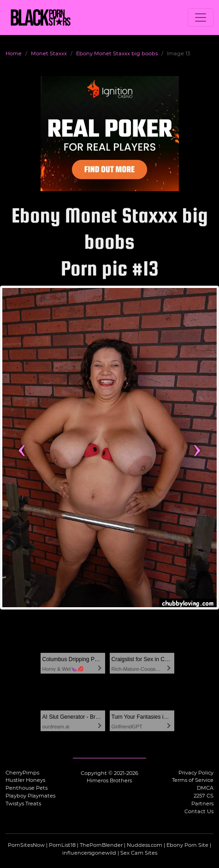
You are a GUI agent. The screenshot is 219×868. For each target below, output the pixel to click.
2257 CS (204, 796)
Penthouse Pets (27, 788)
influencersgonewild (89, 853)
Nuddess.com (145, 845)
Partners (202, 803)
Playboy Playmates (30, 796)
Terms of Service (193, 780)
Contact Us (199, 811)
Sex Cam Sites (139, 853)
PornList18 (62, 845)
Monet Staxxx (49, 53)
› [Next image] (197, 447)
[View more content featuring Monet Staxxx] (109, 448)
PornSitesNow (26, 845)
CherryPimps (22, 773)
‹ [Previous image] (22, 447)
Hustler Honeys (25, 780)
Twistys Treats (23, 803)
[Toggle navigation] (201, 18)
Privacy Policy (196, 773)
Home (14, 53)
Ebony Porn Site (187, 845)
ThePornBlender (101, 845)
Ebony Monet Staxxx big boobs (117, 53)
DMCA (205, 788)
